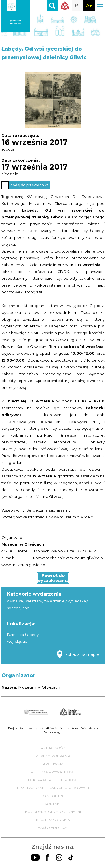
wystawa (15, 601)
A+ (89, 6)
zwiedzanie (54, 601)
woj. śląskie (17, 641)
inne (25, 608)
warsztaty (33, 601)
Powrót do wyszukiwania (53, 578)
